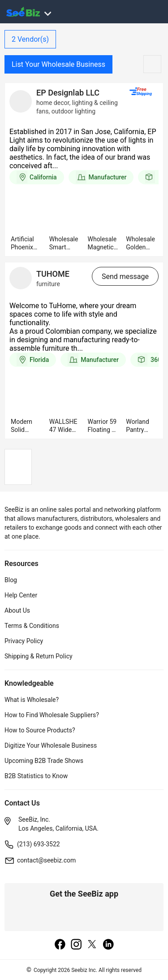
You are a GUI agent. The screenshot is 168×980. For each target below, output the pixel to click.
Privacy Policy (24, 641)
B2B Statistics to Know (36, 776)
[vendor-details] (21, 101)
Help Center (21, 595)
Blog (11, 580)
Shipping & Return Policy (39, 656)
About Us (17, 610)
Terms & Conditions (32, 626)
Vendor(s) (30, 39)
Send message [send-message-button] (125, 277)
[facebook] (60, 945)
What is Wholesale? (32, 700)
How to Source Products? (40, 730)
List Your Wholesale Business (58, 64)
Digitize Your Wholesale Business (51, 745)
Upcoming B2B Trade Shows (44, 761)
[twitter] (92, 945)
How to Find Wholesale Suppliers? (52, 715)
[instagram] (76, 945)
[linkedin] (108, 945)
